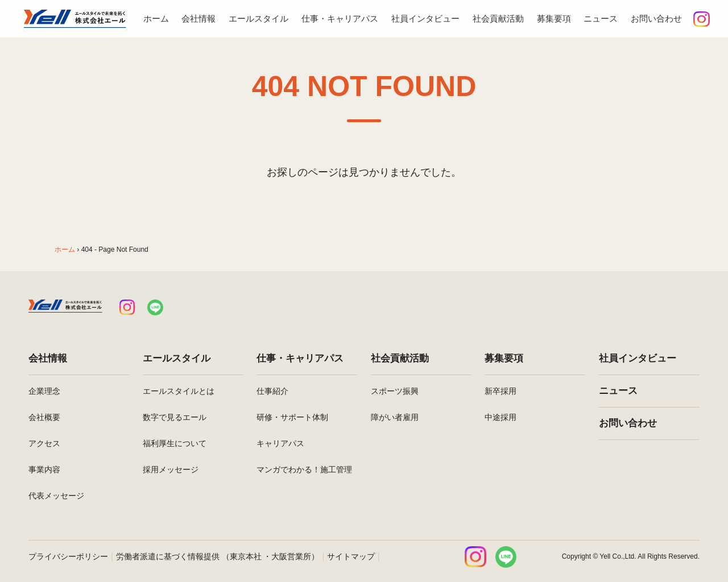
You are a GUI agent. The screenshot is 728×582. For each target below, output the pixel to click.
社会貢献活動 (498, 18)
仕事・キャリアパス (340, 18)
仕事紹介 (272, 391)
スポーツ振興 (395, 391)
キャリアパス (280, 443)
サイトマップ (351, 556)
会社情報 (198, 18)
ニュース (601, 18)
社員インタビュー (425, 18)
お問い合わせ (656, 18)
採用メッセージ (171, 469)
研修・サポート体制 (292, 417)
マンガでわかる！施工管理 (304, 469)
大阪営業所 (291, 556)
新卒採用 (500, 391)
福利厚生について (175, 443)
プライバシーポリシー (68, 556)
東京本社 (246, 556)
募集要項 (554, 18)
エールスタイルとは (179, 391)
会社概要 (44, 417)
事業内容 (44, 469)
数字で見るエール (175, 417)
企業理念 (44, 391)
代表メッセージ (56, 496)
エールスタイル (258, 18)
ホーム (156, 18)
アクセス (44, 443)
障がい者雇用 (395, 417)
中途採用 (500, 417)
